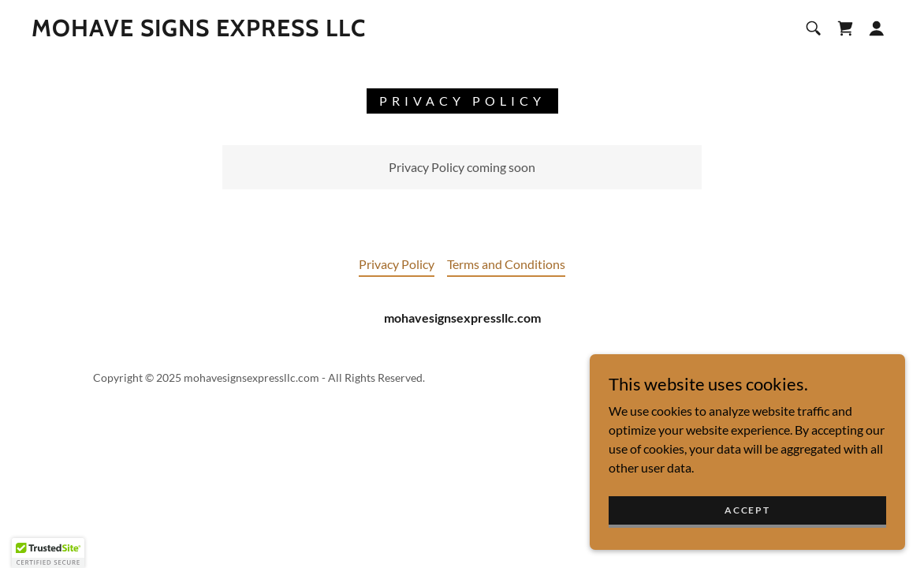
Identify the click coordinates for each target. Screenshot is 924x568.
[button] (877, 28)
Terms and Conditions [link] (506, 264)
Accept (747, 531)
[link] (199, 31)
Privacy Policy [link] (397, 264)
